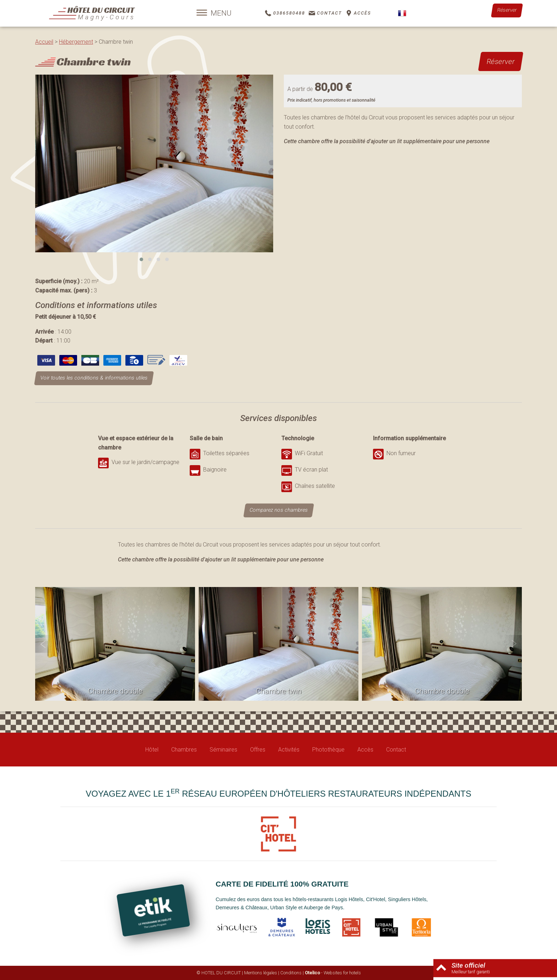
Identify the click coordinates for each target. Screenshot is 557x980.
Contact (396, 750)
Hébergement (76, 42)
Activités (289, 750)
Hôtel (152, 750)
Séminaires (223, 750)
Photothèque (328, 750)
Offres (258, 750)
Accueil (44, 42)
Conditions (291, 973)
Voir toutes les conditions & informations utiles (94, 378)
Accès (365, 750)
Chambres (184, 750)
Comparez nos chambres (279, 510)
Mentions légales (261, 973)
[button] (141, 259)
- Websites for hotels (333, 973)
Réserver (507, 10)
